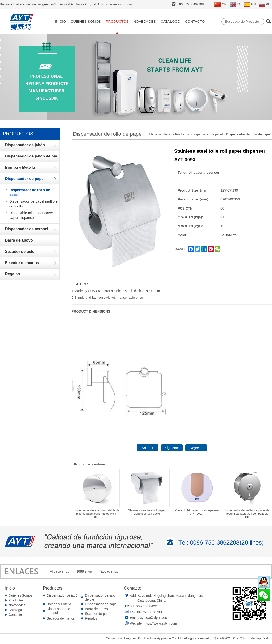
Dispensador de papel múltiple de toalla (33, 204)
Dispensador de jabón (63, 595)
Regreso (196, 448)
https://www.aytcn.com (160, 623)
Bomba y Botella (59, 604)
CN (220, 5)
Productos (117, 21)
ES (250, 5)
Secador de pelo (97, 614)
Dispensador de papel (208, 134)
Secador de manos (61, 618)
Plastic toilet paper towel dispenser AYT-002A (197, 492)
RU (265, 5)
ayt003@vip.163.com (156, 618)
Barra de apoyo (96, 609)
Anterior (148, 448)
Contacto (195, 21)
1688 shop (84, 571)
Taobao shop (109, 571)
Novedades (145, 21)
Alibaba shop (60, 571)
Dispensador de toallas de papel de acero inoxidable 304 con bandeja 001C (247, 494)
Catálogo (170, 21)
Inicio (60, 21)
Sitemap (255, 638)
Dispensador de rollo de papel (30, 192)
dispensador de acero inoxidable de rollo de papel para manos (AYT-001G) (97, 494)
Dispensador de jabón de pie (101, 597)
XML (266, 638)
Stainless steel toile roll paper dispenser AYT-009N (147, 492)
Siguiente (172, 448)
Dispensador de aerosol (58, 611)
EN (235, 5)
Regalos (91, 618)
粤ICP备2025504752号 (229, 638)
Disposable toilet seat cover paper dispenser (31, 215)
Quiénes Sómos (86, 21)
